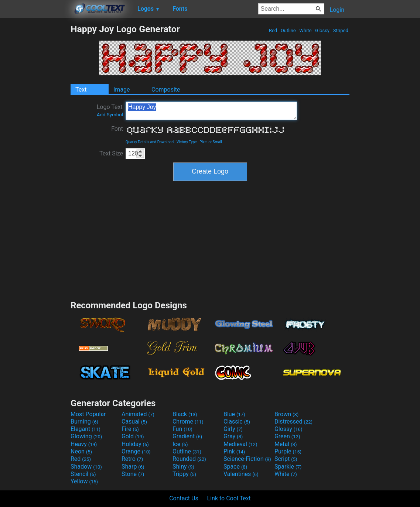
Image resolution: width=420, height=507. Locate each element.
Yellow (84, 481)
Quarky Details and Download (150, 142)
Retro (132, 459)
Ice (180, 444)
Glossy (322, 30)
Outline (288, 30)
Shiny (183, 467)
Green (287, 436)
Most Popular (88, 414)
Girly (233, 429)
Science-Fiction (247, 459)
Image (122, 90)
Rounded (189, 459)
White (305, 30)
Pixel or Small (211, 142)
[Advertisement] (35, 134)
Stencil (83, 474)
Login (337, 10)
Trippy (184, 474)
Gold (133, 436)
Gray (233, 436)
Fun (182, 429)
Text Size (111, 153)
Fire (130, 429)
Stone (133, 474)
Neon (81, 451)
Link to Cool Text (229, 498)
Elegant (86, 429)
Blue (234, 414)
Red (273, 30)
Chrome (188, 422)
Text (81, 90)
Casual (134, 422)
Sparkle (288, 467)
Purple (288, 451)
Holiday (135, 444)
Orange (136, 451)
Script (286, 459)
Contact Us (184, 498)
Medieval (240, 444)
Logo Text (110, 110)
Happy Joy (211, 111)
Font (117, 129)
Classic (237, 422)
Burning (84, 422)
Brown (286, 414)
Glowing (86, 436)
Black (185, 414)
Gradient (187, 436)
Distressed (293, 422)
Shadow (86, 467)
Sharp (133, 467)
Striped (341, 30)
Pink (234, 451)
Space (235, 467)
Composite (166, 90)
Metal (286, 444)
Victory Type (187, 142)
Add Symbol (110, 115)
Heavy (84, 444)
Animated (138, 414)
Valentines (241, 474)
